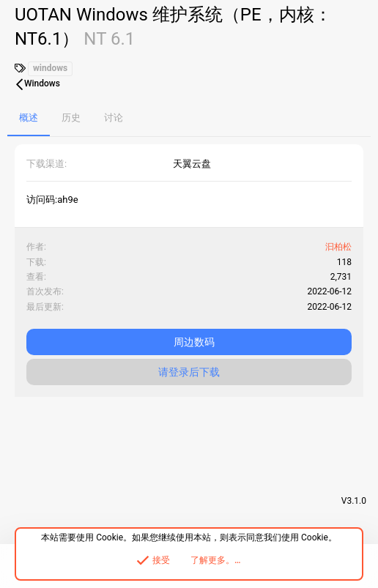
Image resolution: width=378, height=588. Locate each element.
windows (50, 68)
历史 (71, 118)
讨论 (114, 118)
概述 (29, 118)
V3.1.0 (354, 501)
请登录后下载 (189, 372)
